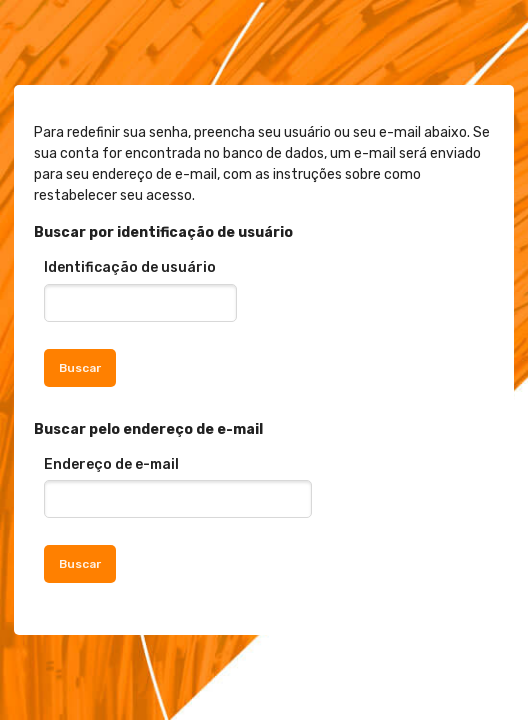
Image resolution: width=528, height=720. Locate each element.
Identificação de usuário (130, 267)
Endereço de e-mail (111, 464)
